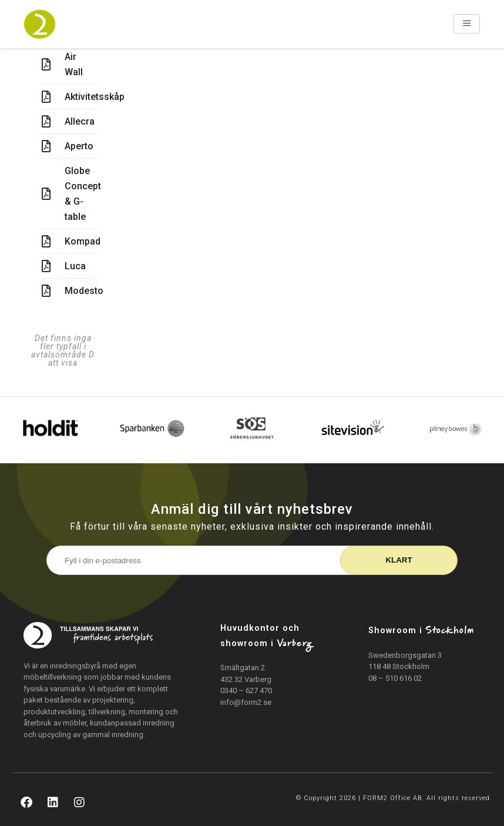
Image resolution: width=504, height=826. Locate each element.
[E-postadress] (204, 560)
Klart (399, 560)
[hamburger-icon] (467, 24)
